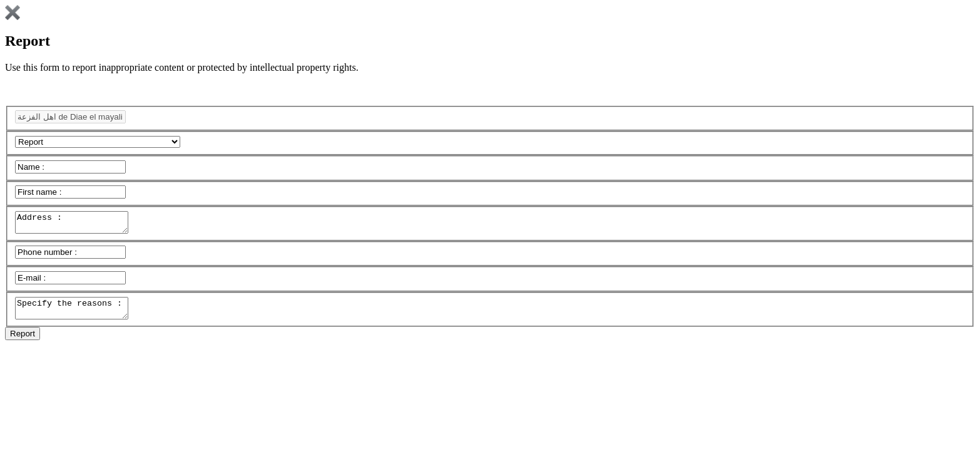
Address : (78, 224)
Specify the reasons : (78, 314)
